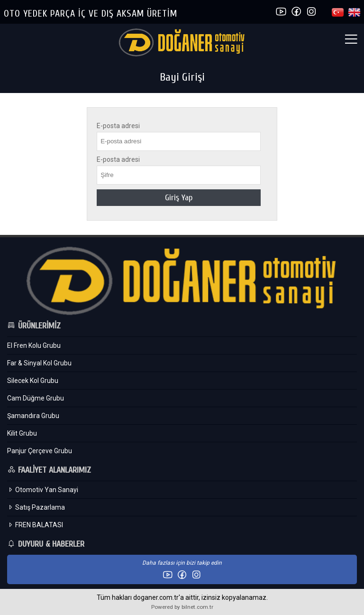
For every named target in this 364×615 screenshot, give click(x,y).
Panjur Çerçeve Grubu (40, 451)
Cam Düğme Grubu (36, 398)
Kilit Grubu (22, 433)
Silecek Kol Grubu (33, 381)
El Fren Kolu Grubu (34, 345)
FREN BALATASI (35, 525)
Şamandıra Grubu (33, 416)
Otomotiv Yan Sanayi (43, 490)
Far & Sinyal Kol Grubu (39, 363)
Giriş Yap (179, 198)
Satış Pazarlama (36, 507)
